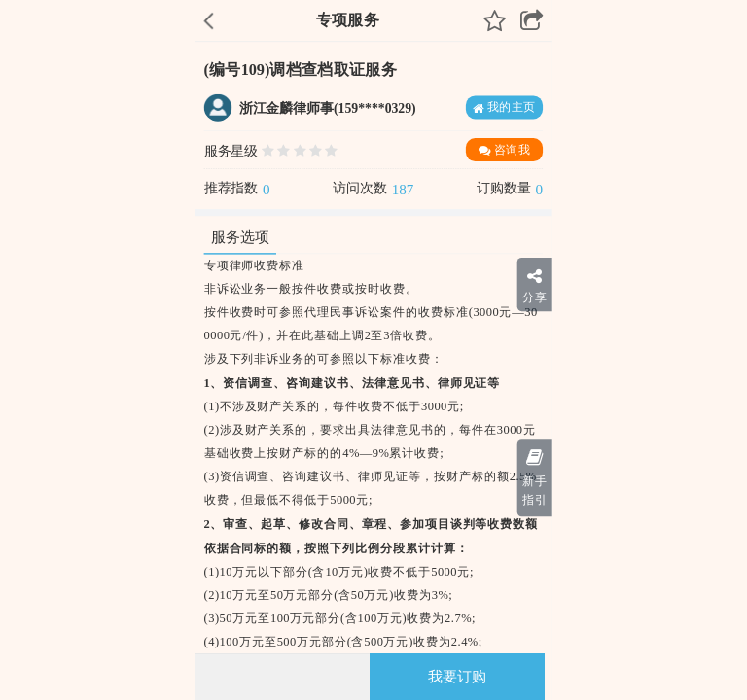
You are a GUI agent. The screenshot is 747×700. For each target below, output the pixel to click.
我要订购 (457, 677)
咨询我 (504, 150)
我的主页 (504, 107)
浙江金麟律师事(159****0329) (328, 108)
